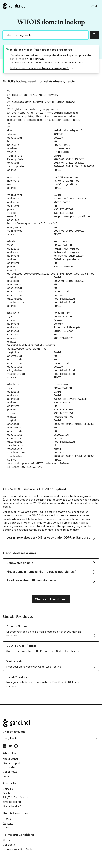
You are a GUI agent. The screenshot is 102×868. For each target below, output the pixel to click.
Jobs (6, 776)
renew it (31, 63)
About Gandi (10, 759)
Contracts (9, 845)
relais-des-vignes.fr (23, 50)
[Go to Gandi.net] (14, 6)
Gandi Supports (12, 763)
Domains (8, 789)
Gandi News (10, 772)
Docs (6, 827)
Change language (14, 732)
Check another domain (51, 599)
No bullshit (9, 767)
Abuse (7, 840)
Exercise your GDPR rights (19, 849)
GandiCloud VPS (13, 806)
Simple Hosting (12, 802)
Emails (6, 793)
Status (7, 819)
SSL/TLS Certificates (15, 797)
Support (8, 823)
